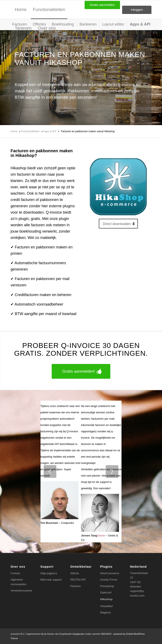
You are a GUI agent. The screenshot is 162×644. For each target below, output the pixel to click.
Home (14, 131)
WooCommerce (110, 573)
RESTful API (78, 580)
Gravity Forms (109, 580)
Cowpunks (68, 523)
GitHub (74, 573)
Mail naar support (51, 580)
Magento (106, 612)
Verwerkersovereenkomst (21, 591)
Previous (50, 472)
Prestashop (107, 586)
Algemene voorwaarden (18, 582)
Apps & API (50, 131)
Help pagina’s (49, 573)
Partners (75, 586)
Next (112, 472)
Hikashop (106, 599)
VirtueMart (107, 606)
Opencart (106, 592)
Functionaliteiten (30, 131)
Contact (15, 573)
